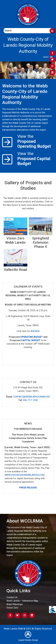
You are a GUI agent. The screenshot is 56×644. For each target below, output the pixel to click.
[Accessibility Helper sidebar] (53, 609)
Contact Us (12, 597)
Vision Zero (12, 608)
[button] (46, 57)
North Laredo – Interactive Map (22, 601)
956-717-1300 (30, 400)
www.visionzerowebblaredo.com (24, 475)
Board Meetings (15, 604)
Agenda (35, 331)
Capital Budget (31, 340)
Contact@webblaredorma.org (32, 397)
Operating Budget (32, 337)
